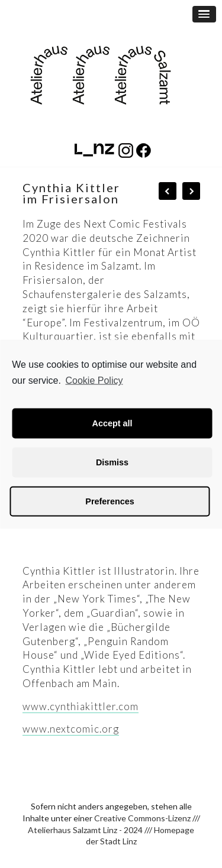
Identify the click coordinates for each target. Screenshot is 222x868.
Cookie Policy (94, 380)
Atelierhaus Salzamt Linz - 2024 (85, 830)
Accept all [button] (112, 423)
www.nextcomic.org (71, 729)
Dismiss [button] (112, 462)
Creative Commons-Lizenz (142, 818)
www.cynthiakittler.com (81, 706)
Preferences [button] (110, 501)
